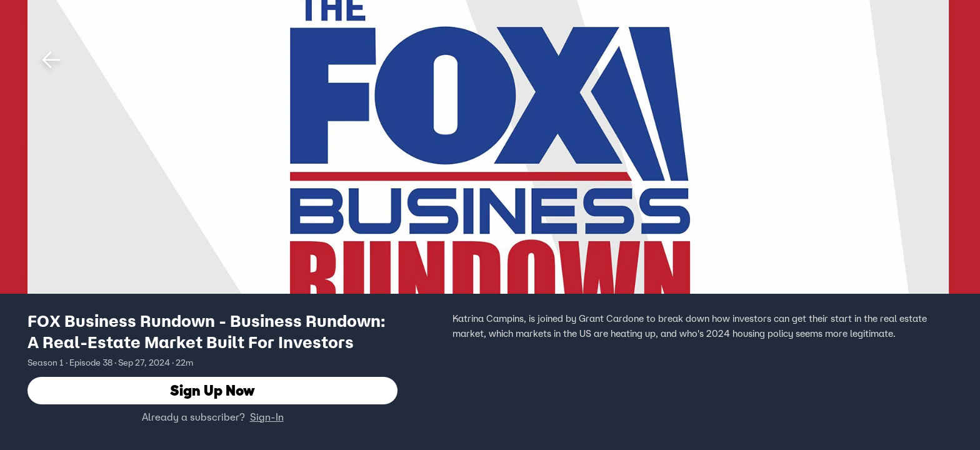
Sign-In (267, 417)
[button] (51, 60)
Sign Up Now (212, 390)
